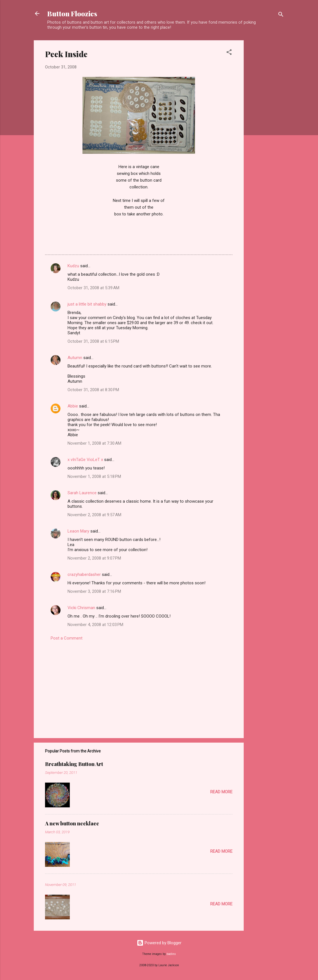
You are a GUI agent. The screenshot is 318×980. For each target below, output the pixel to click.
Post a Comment (67, 638)
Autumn (75, 358)
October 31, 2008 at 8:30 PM (93, 390)
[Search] (281, 15)
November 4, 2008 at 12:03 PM (95, 625)
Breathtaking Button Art (74, 764)
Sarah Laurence (82, 493)
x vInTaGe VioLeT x (85, 460)
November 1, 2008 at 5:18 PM (94, 476)
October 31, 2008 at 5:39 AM (93, 288)
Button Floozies (72, 14)
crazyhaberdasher (84, 574)
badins (171, 954)
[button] (229, 53)
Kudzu (73, 266)
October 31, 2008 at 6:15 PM (93, 341)
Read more (221, 792)
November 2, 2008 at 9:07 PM (94, 558)
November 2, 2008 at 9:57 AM (94, 515)
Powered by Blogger (159, 943)
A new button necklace (72, 823)
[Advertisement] (266, 125)
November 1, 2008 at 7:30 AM (94, 443)
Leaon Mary (78, 531)
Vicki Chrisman (81, 608)
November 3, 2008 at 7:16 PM (94, 591)
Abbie (73, 406)
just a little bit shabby (87, 304)
